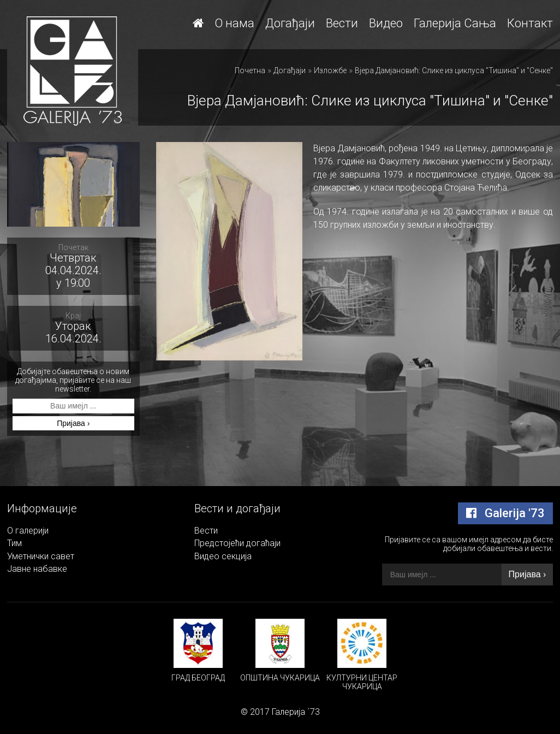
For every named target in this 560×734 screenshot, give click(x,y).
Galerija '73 (505, 513)
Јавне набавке (37, 569)
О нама (234, 23)
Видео (386, 23)
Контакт (530, 23)
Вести (342, 23)
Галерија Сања (455, 23)
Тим (14, 543)
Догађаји (290, 23)
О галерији (28, 531)
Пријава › (73, 423)
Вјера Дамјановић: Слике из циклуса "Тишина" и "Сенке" (454, 70)
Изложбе (330, 70)
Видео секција (223, 556)
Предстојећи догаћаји (237, 543)
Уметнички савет (41, 556)
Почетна (250, 70)
